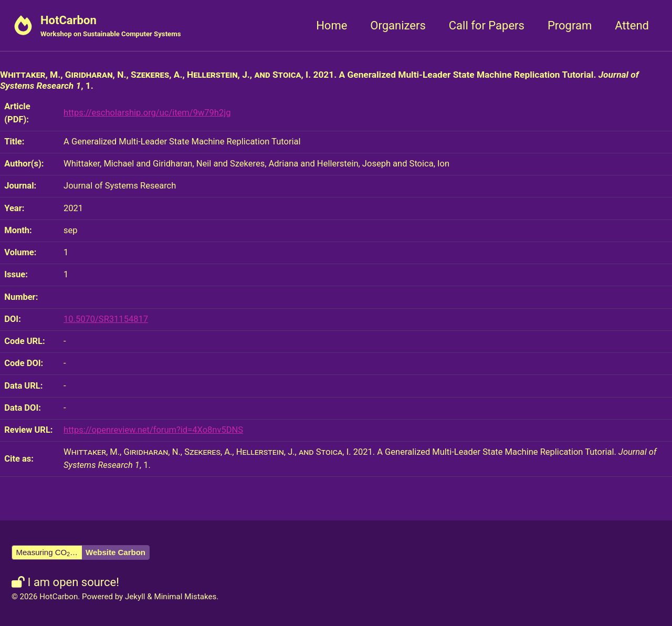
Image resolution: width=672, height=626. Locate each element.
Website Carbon (115, 552)
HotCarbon (111, 27)
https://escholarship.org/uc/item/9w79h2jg (147, 113)
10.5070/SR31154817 (106, 319)
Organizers (398, 25)
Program (570, 25)
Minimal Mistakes (185, 597)
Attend (632, 25)
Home (332, 25)
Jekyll (135, 597)
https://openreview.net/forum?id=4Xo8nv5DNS (153, 430)
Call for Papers (487, 25)
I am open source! (65, 582)
